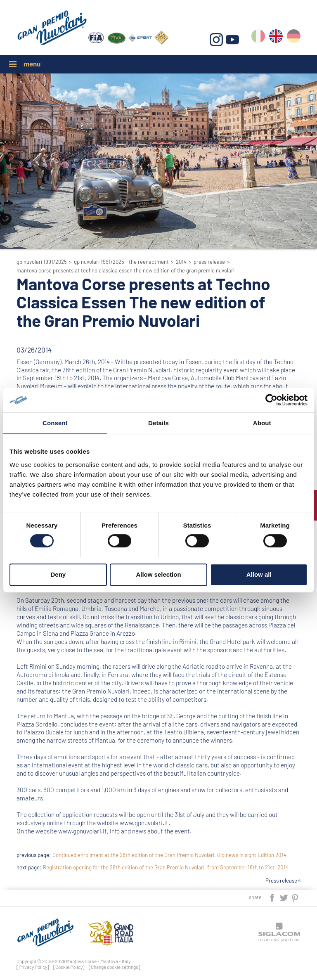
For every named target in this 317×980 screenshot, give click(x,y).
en (276, 38)
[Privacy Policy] (33, 967)
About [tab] (262, 423)
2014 (181, 262)
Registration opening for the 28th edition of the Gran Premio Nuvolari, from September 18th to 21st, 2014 (166, 867)
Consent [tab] (55, 423)
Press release (209, 262)
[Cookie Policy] (69, 967)
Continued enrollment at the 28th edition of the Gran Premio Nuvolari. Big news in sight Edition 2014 (169, 855)
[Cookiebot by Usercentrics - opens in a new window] (271, 400)
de (294, 38)
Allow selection (158, 574)
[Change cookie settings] (115, 967)
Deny (58, 574)
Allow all (259, 574)
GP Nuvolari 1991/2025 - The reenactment (121, 262)
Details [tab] (158, 423)
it (258, 38)
